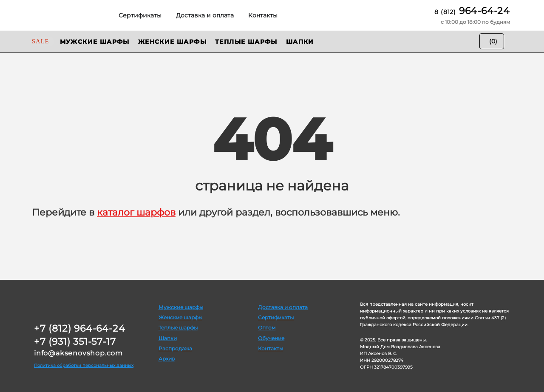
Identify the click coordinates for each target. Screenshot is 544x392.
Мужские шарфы (181, 307)
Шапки (168, 338)
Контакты (271, 348)
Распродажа (175, 348)
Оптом (267, 328)
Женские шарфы (180, 317)
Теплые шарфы (178, 328)
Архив (167, 359)
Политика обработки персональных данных (84, 365)
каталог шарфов (136, 212)
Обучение (271, 338)
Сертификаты (276, 317)
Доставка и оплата (283, 307)
